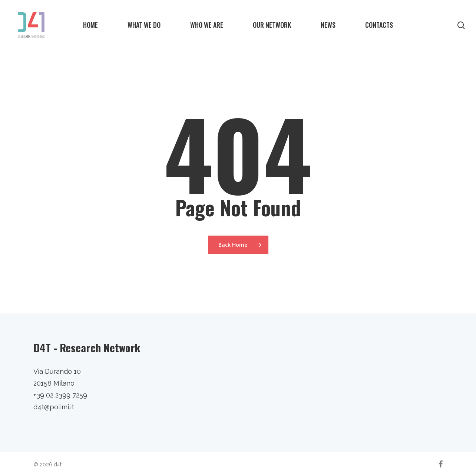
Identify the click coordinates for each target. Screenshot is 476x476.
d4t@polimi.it (54, 407)
